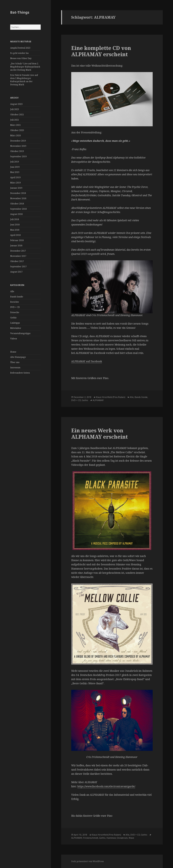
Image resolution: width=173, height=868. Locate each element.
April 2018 (15, 235)
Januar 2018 (16, 246)
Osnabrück (122, 838)
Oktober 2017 (17, 261)
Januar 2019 (16, 188)
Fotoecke (15, 312)
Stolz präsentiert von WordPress (87, 861)
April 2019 (15, 177)
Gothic (13, 318)
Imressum (15, 368)
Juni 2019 (15, 167)
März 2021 (15, 125)
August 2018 (16, 214)
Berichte (15, 302)
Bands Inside (17, 297)
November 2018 (18, 198)
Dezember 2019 (18, 141)
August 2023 (16, 104)
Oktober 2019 (17, 151)
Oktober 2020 (17, 130)
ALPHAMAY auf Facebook (87, 361)
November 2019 (18, 146)
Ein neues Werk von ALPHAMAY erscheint (99, 433)
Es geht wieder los (19, 53)
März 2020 (15, 135)
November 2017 (18, 256)
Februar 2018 (17, 240)
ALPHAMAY (98, 400)
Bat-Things (20, 12)
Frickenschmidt (91, 838)
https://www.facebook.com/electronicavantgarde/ (106, 786)
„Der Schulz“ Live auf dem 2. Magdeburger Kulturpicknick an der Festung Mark (25, 67)
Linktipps (15, 323)
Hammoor (111, 838)
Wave (131, 838)
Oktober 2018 (17, 204)
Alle (12, 291)
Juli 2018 (15, 219)
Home (13, 352)
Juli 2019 (15, 162)
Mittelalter (16, 328)
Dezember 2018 (18, 193)
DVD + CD (15, 307)
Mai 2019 (15, 172)
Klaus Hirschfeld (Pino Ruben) (111, 397)
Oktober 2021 (17, 115)
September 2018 (18, 209)
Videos (14, 339)
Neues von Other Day (21, 58)
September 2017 (18, 266)
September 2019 (18, 156)
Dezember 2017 (18, 251)
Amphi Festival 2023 (20, 48)
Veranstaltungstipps (20, 333)
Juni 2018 (15, 225)
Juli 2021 (15, 120)
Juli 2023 (15, 109)
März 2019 (15, 183)
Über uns (15, 362)
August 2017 (16, 272)
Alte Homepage (18, 357)
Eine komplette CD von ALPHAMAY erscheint (101, 51)
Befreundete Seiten (20, 373)
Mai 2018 (15, 230)
